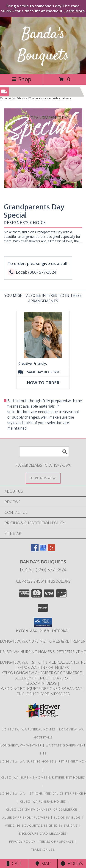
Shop (22, 79)
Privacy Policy (22, 841)
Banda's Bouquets (43, 45)
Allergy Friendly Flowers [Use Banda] (42, 678)
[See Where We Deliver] (43, 478)
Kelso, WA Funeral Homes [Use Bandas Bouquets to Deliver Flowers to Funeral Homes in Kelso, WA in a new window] (43, 667)
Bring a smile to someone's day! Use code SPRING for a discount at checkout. (43, 8)
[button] (43, 622)
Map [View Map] (43, 864)
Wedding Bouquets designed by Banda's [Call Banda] (42, 688)
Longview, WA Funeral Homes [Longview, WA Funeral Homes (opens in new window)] (29, 729)
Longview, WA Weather (21, 745)
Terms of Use (43, 849)
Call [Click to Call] (14, 864)
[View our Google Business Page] (43, 550)
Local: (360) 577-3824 (43, 570)
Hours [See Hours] (72, 864)
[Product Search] (44, 452)
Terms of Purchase (57, 841)
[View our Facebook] (35, 550)
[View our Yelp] (51, 550)
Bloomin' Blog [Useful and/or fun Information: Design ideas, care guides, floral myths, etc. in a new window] (42, 683)
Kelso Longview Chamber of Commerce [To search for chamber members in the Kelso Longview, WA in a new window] (42, 673)
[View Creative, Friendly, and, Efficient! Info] (43, 335)
